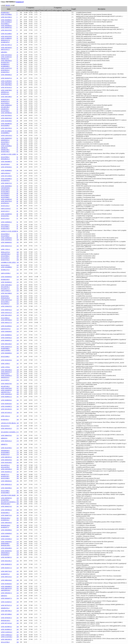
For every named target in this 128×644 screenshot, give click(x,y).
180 (18, 457)
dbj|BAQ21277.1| (5, 40)
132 (18, 320)
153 (18, 377)
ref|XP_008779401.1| (6, 611)
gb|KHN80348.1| (5, 451)
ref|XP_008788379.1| (6, 498)
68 (17, 164)
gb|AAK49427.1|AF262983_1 (9, 432)
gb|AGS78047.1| (5, 142)
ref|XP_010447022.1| (6, 338)
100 (18, 240)
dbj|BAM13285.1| (6, 518)
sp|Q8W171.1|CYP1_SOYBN (9, 231)
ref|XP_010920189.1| (6, 542)
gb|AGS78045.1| (5, 302)
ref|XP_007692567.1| (6, 618)
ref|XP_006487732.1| (6, 515)
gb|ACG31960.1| (5, 478)
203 (18, 513)
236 (18, 602)
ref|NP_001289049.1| (6, 326)
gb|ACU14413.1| (5, 265)
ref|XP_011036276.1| (6, 602)
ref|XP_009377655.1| (6, 128)
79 (17, 192)
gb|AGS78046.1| (5, 111)
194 (18, 491)
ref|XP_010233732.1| (6, 300)
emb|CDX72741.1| (6, 392)
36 (17, 92)
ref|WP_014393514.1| (7, 632)
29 (17, 75)
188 (18, 474)
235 (18, 590)
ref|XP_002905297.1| (6, 564)
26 (17, 68)
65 (17, 157)
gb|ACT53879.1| (5, 380)
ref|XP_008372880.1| (6, 97)
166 (18, 413)
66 (17, 159)
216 (18, 545)
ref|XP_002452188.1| (6, 462)
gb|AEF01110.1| (5, 94)
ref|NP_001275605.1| (6, 17)
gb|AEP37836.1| (5, 500)
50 (17, 124)
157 (18, 388)
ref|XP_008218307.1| (6, 639)
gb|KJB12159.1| (5, 59)
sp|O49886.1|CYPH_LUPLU (8, 262)
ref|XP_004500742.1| (6, 138)
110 (18, 265)
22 (17, 61)
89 (17, 214)
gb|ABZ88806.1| (5, 133)
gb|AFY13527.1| (5, 211)
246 (18, 632)
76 (17, 186)
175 (18, 444)
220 (18, 555)
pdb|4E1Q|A (4, 438)
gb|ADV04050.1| (5, 190)
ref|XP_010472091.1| (6, 469)
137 (18, 335)
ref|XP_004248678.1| (6, 124)
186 (18, 469)
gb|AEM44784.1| (5, 180)
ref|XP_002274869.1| (6, 293)
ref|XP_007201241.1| (6, 87)
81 (17, 195)
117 (18, 287)
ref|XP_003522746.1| (6, 36)
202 (18, 510)
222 (18, 561)
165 (18, 409)
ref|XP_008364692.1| (6, 75)
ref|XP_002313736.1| (6, 30)
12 (17, 38)
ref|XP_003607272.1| (6, 183)
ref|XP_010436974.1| (6, 390)
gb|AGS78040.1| (5, 227)
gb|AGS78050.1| (5, 236)
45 (17, 111)
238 (18, 608)
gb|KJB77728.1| (5, 144)
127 (18, 306)
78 (17, 190)
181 (18, 438)
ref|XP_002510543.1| (6, 115)
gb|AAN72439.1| (5, 164)
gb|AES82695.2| (5, 555)
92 (17, 222)
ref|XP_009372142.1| (6, 577)
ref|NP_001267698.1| (6, 448)
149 (18, 370)
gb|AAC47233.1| (5, 426)
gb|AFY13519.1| (5, 218)
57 (17, 142)
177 (18, 451)
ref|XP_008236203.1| (6, 61)
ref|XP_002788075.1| (6, 557)
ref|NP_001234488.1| (6, 34)
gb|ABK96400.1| (5, 66)
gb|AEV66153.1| (5, 70)
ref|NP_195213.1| (5, 416)
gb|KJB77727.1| (5, 474)
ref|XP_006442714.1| (6, 506)
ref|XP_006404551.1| (6, 340)
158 (18, 390)
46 (17, 113)
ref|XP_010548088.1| (6, 267)
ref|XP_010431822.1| (6, 394)
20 (17, 57)
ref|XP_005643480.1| (6, 548)
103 (18, 249)
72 (17, 176)
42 (17, 103)
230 (18, 586)
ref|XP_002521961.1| (6, 561)
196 (18, 495)
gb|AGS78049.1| (5, 195)
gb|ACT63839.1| (5, 103)
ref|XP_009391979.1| (6, 460)
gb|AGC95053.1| (5, 258)
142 (18, 348)
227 (18, 577)
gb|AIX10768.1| (5, 216)
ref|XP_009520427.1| (6, 593)
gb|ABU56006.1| (5, 536)
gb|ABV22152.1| (5, 454)
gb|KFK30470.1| (5, 374)
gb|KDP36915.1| (5, 140)
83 (17, 199)
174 (18, 441)
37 (17, 94)
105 (18, 254)
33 (17, 85)
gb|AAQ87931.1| (5, 465)
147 (18, 364)
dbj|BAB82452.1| (5, 159)
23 (17, 62)
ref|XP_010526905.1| (6, 179)
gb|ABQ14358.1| (5, 229)
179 (18, 454)
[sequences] (20, 2)
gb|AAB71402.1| (5, 386)
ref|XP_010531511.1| (6, 313)
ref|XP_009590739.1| (6, 27)
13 (17, 40)
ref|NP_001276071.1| (6, 45)
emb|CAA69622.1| (6, 291)
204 (18, 515)
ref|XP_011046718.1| (6, 57)
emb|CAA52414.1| (6, 208)
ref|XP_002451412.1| (6, 441)
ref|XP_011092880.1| (6, 146)
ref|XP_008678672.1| (6, 457)
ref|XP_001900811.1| (6, 629)
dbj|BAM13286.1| (6, 504)
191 (18, 481)
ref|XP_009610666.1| (6, 83)
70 (17, 170)
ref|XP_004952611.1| (6, 372)
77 (17, 188)
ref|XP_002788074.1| (6, 627)
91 (17, 218)
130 (18, 315)
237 (18, 605)
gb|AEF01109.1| (5, 476)
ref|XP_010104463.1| (6, 539)
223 (18, 564)
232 (18, 593)
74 (17, 180)
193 (18, 488)
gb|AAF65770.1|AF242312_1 (9, 502)
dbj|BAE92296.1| (5, 298)
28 (17, 72)
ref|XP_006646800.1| (6, 530)
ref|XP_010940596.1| (6, 533)
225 (18, 571)
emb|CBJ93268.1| (6, 188)
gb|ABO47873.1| (5, 574)
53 (17, 131)
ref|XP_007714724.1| (6, 623)
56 (17, 140)
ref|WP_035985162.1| (7, 635)
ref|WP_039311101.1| (7, 135)
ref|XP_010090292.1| (6, 222)
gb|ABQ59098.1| (5, 348)
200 (18, 504)
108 (18, 260)
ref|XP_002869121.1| (6, 397)
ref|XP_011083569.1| (6, 81)
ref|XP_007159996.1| (6, 614)
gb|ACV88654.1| (5, 318)
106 (18, 256)
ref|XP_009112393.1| (6, 315)
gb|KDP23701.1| (5, 608)
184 (18, 465)
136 (18, 331)
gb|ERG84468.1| (5, 543)
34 (17, 87)
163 (18, 404)
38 (17, 97)
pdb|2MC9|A (4, 148)
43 (17, 107)
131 (18, 318)
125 (18, 302)
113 (18, 273)
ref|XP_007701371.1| (6, 605)
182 (18, 460)
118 (18, 277)
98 (17, 236)
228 (18, 580)
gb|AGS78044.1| (5, 256)
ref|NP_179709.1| (5, 367)
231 (18, 588)
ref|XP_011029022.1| (6, 22)
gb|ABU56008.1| (5, 493)
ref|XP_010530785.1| (6, 240)
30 (17, 78)
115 (18, 282)
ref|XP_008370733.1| (6, 588)
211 (18, 533)
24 (17, 64)
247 (18, 635)
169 (18, 423)
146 (18, 360)
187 (18, 472)
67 (17, 162)
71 (17, 173)
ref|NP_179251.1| (5, 249)
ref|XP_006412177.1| (6, 322)
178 (18, 452)
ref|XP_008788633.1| (6, 510)
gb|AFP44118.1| (5, 203)
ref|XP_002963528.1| (6, 404)
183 (18, 462)
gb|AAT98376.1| (5, 304)
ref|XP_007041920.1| (6, 167)
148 (18, 367)
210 (18, 530)
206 (18, 520)
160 (18, 394)
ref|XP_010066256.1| (6, 105)
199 (18, 498)
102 (18, 246)
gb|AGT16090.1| (5, 357)
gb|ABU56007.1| (5, 513)
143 (18, 350)
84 (17, 201)
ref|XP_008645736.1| (6, 435)
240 (18, 614)
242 (18, 620)
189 (18, 476)
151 (18, 374)
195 (18, 493)
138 (18, 338)
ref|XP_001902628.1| (6, 584)
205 (18, 518)
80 (17, 194)
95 (17, 229)
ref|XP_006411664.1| (6, 344)
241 (18, 618)
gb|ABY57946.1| (5, 152)
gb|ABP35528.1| (5, 13)
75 (17, 183)
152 (18, 375)
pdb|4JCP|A (4, 596)
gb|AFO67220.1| (5, 99)
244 (18, 627)
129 (18, 313)
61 (17, 138)
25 (17, 66)
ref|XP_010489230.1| (6, 238)
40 (17, 101)
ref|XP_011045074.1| (6, 199)
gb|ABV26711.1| (5, 101)
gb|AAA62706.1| (5, 467)
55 (17, 135)
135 (18, 329)
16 (17, 48)
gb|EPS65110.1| (5, 92)
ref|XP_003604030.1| (6, 277)
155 (18, 384)
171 (18, 428)
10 (17, 34)
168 (18, 420)
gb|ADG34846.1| (5, 192)
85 (17, 203)
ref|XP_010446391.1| (6, 375)
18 (17, 52)
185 (18, 467)
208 (18, 525)
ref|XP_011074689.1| (6, 14)
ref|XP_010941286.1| (6, 285)
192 (18, 484)
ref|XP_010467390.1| (6, 90)
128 (18, 310)
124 (18, 300)
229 (18, 584)
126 (18, 304)
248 (18, 637)
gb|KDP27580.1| (5, 150)
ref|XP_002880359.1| (6, 400)
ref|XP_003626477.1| (6, 598)
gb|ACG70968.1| (5, 491)
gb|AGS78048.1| (5, 197)
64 (17, 154)
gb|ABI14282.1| (5, 420)
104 (18, 252)
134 (18, 322)
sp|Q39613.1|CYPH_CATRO (9, 154)
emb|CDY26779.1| (6, 329)
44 (17, 109)
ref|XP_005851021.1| (6, 484)
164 (18, 406)
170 (18, 426)
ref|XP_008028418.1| (6, 481)
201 (18, 506)
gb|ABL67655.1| (5, 72)
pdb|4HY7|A (4, 444)
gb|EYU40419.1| (5, 225)
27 (17, 70)
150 (18, 372)
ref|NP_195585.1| (5, 364)
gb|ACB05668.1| (5, 194)
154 (18, 380)
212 (18, 536)
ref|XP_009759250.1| (6, 48)
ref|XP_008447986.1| (6, 85)
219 (18, 553)
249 (18, 639)
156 (18, 386)
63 (17, 152)
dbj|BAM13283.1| (6, 620)
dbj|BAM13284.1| (6, 525)
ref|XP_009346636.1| (6, 26)
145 (18, 357)
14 (17, 42)
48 (17, 118)
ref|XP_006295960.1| (6, 488)
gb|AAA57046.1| (5, 642)
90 (17, 216)
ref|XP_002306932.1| (6, 282)
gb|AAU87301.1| (5, 287)
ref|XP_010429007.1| (6, 406)
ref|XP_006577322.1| (6, 571)
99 (17, 238)
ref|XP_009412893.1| (6, 370)
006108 (8, 5)
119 (18, 289)
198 (18, 502)
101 (18, 242)
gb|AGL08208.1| (5, 125)
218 (18, 551)
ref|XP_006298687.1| (6, 162)
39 (17, 99)
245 (18, 629)
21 (17, 59)
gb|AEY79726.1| (5, 260)
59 (17, 146)
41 (17, 105)
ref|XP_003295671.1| (6, 472)
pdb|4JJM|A (4, 52)
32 (17, 83)
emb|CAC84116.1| (6, 173)
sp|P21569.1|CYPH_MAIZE (8, 495)
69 (17, 167)
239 (18, 611)
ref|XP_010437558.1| (6, 388)
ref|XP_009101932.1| (6, 428)
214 (18, 542)
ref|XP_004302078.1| (6, 551)
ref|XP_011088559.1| (6, 38)
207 (18, 523)
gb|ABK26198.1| (5, 279)
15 (17, 45)
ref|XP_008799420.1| (6, 320)
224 (18, 568)
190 (18, 478)
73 (17, 179)
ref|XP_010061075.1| (6, 306)
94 (17, 227)
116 (18, 285)
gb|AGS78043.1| (5, 234)
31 (17, 81)
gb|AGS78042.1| (5, 157)
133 (18, 326)
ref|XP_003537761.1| (6, 201)
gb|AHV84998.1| (5, 452)
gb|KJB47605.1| (5, 109)
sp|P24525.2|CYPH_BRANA (9, 423)
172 (18, 432)
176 (18, 448)
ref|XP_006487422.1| (6, 310)
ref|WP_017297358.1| (7, 637)
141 (18, 347)
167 (18, 416)
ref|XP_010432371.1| (6, 347)
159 (18, 392)
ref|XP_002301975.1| (6, 78)
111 (18, 267)
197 (18, 500)
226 (18, 574)
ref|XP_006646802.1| (6, 586)
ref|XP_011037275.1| (6, 68)
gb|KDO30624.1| (5, 553)
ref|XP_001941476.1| (6, 360)
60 (17, 148)
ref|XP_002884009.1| (6, 170)
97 (17, 234)
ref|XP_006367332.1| (6, 118)
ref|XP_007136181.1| (6, 413)
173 (18, 435)
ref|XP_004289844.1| (6, 20)
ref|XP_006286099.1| (6, 353)
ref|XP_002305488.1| (6, 121)
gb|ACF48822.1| (5, 24)
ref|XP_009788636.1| (6, 113)
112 (18, 270)
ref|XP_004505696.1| (6, 186)
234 (18, 598)
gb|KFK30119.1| (5, 377)
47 (17, 115)
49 (17, 121)
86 (17, 206)
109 (18, 262)
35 (17, 90)
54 (17, 133)
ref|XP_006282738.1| (6, 384)
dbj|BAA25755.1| (5, 252)
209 (18, 527)
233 (18, 596)
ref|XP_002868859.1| (6, 335)
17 (17, 49)
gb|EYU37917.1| (5, 49)
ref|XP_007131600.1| (6, 176)
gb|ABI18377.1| (5, 527)
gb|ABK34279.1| (5, 42)
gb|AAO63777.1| (5, 289)
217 (18, 548)
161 (18, 397)
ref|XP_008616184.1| (6, 580)
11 (17, 36)
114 (18, 279)
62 (17, 150)
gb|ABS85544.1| (5, 520)
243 (18, 623)
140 (18, 344)
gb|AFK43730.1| (5, 62)
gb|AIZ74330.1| (5, 296)
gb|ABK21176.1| (5, 270)
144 (18, 353)
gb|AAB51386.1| (5, 107)
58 (17, 144)
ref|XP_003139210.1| (6, 409)
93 (17, 225)
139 (18, 340)
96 (17, 231)
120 (18, 291)
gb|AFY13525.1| (5, 206)
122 (18, 296)
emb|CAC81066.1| (6, 273)
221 (18, 557)
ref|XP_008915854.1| (6, 523)
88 (17, 211)
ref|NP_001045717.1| (6, 568)
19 (17, 55)
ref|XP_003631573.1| (6, 246)
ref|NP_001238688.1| (6, 131)
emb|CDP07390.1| (6, 254)
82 (17, 197)
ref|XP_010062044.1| (6, 331)
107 (18, 258)
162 (18, 400)
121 (18, 293)
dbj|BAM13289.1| (6, 545)
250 (18, 642)
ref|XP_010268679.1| (6, 214)
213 (18, 539)
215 (18, 543)
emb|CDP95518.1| (6, 590)
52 (17, 128)
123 (18, 298)
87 (17, 208)
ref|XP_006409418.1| (6, 242)
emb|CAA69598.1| (6, 350)
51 (17, 125)
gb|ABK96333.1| (5, 64)
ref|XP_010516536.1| (6, 55)
